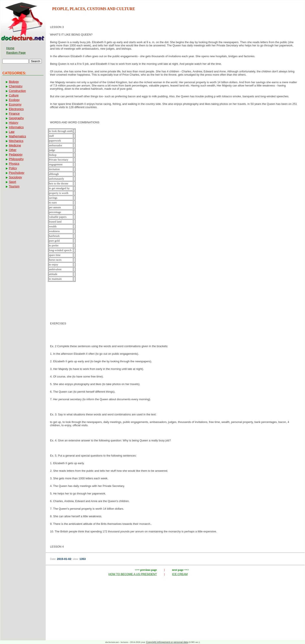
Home (10, 48)
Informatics (16, 127)
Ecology (14, 100)
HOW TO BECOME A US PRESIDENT (133, 574)
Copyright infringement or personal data (167, 642)
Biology (14, 82)
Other (13, 150)
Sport (12, 182)
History (14, 123)
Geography (16, 118)
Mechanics (16, 141)
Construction (17, 91)
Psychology (17, 173)
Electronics (16, 109)
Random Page (16, 53)
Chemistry (16, 86)
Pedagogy (16, 154)
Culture (14, 95)
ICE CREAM (180, 574)
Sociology (15, 177)
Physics (14, 164)
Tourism (14, 186)
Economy (15, 104)
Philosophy (16, 159)
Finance (14, 114)
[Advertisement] (175, 307)
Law (12, 132)
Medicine (15, 145)
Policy (13, 168)
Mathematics (17, 136)
